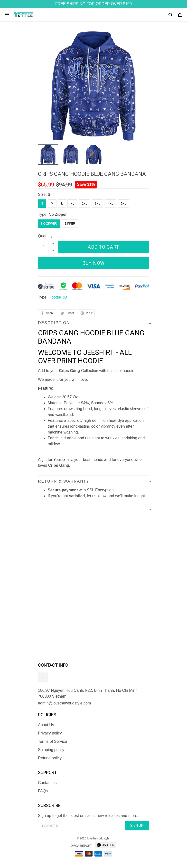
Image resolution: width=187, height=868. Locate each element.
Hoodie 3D (58, 297)
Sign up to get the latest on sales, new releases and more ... (90, 816)
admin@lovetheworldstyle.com (64, 703)
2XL (84, 204)
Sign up (137, 826)
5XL (123, 204)
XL (72, 204)
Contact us (47, 783)
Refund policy (50, 758)
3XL (98, 204)
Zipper (70, 224)
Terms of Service (52, 741)
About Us (46, 725)
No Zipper (58, 214)
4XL (110, 204)
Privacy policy (50, 733)
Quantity (45, 236)
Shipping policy (51, 750)
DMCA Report (81, 846)
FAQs (43, 791)
